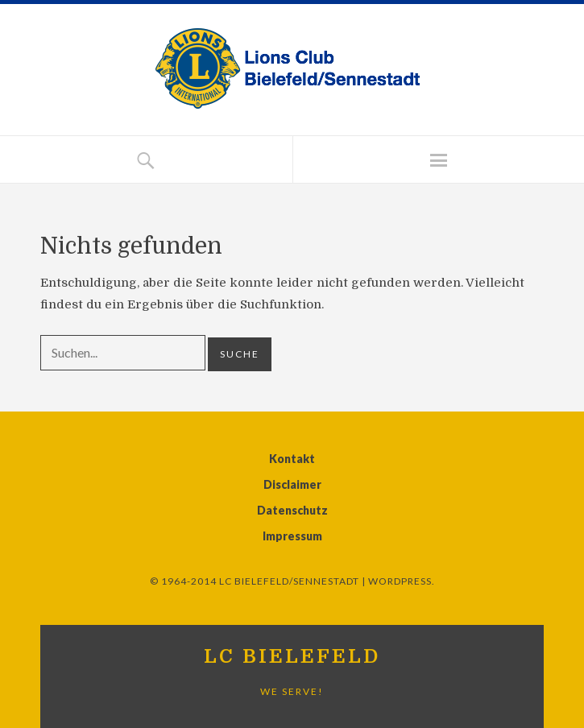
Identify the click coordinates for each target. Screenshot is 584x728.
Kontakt (292, 459)
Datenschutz (292, 510)
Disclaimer (292, 484)
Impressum (292, 536)
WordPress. (402, 581)
